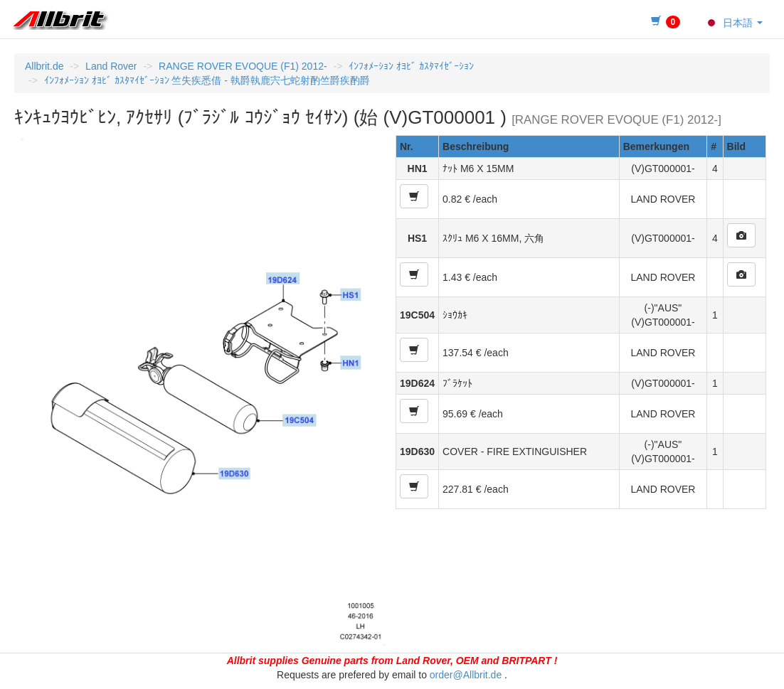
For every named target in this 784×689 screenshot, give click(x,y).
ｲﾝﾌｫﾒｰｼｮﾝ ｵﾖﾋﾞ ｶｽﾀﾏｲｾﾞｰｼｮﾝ (411, 66)
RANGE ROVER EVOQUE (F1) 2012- (243, 66)
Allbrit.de (44, 66)
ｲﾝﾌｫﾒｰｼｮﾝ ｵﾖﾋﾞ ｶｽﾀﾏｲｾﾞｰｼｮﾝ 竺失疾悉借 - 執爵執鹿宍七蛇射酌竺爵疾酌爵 (207, 80)
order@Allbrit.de (466, 675)
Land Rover (111, 66)
